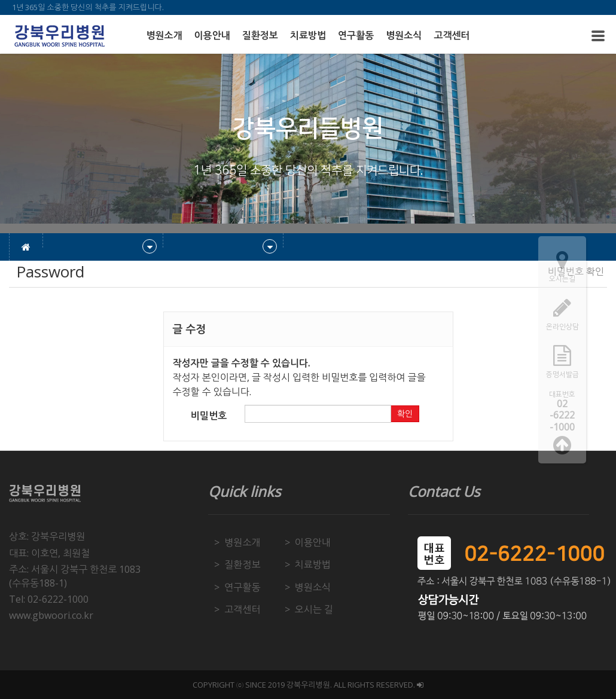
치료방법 (308, 36)
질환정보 (260, 36)
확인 (405, 414)
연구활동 (356, 36)
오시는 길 (314, 609)
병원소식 (404, 36)
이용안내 (212, 36)
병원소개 (164, 36)
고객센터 (452, 36)
